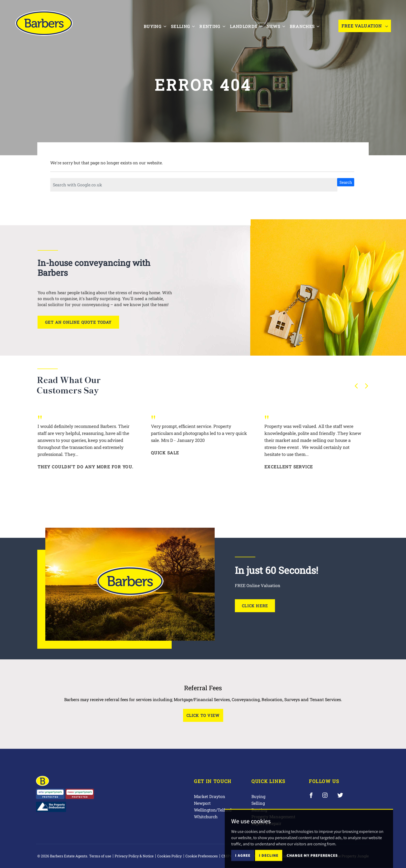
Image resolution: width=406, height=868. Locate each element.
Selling (258, 803)
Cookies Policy (169, 856)
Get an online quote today (78, 322)
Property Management (273, 817)
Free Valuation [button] (365, 26)
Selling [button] (184, 25)
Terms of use (100, 856)
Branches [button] (306, 25)
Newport (202, 803)
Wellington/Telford (213, 810)
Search (346, 182)
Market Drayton (210, 796)
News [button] (277, 25)
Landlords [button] (247, 25)
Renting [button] (213, 25)
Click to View (203, 715)
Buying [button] (156, 25)
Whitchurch (206, 817)
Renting (259, 810)
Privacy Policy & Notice (134, 856)
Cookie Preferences (202, 856)
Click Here (255, 606)
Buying (258, 796)
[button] (356, 386)
